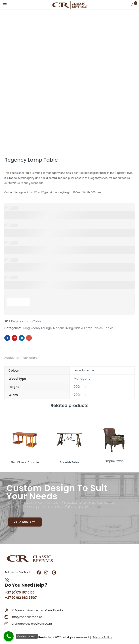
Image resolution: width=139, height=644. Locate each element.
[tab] (24, 358)
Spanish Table (69, 461)
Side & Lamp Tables (89, 328)
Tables (109, 328)
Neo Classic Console (25, 461)
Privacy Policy (102, 637)
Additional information (21, 358)
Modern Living (63, 328)
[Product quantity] (19, 302)
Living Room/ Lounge (37, 328)
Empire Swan (114, 461)
